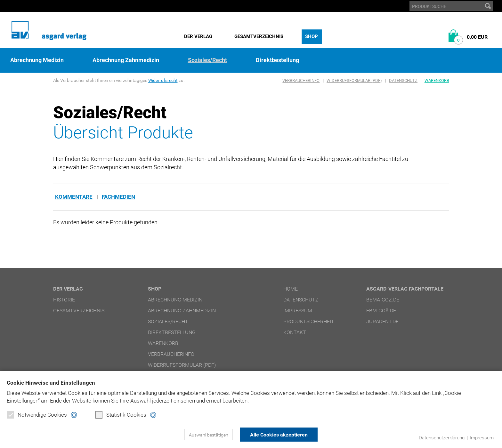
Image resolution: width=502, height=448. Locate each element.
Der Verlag (198, 36)
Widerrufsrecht (163, 80)
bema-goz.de (383, 300)
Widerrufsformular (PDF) (354, 80)
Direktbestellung (277, 60)
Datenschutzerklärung (442, 438)
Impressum (482, 438)
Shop (312, 36)
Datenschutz (403, 80)
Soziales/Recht (207, 60)
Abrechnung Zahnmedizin (126, 60)
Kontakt (295, 332)
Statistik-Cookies (121, 415)
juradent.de (382, 321)
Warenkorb (437, 80)
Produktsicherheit (309, 321)
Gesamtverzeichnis (259, 36)
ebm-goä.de (381, 311)
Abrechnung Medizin (37, 60)
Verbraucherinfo (301, 80)
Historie (64, 300)
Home (291, 289)
